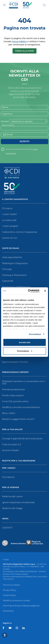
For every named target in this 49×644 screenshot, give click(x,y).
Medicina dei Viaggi (12, 508)
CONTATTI (7, 528)
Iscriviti (24, 141)
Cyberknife (8, 281)
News (5, 519)
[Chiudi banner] (45, 291)
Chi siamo (7, 208)
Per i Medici (9, 468)
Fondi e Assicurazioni (13, 395)
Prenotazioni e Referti (15, 372)
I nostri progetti (10, 226)
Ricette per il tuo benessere (19, 461)
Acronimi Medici (11, 450)
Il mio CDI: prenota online (15, 401)
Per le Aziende (11, 487)
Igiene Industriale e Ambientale (18, 502)
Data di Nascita (8, 125)
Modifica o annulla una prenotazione (21, 407)
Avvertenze (8, 611)
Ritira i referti (9, 413)
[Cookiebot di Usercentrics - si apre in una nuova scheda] (29, 291)
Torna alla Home (25, 51)
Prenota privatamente (13, 390)
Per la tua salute (12, 429)
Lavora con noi (10, 238)
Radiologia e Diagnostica (15, 263)
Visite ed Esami (11, 248)
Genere (5, 121)
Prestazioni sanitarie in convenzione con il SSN (23, 382)
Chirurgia (7, 269)
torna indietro (19, 41)
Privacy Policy (9, 590)
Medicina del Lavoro (12, 496)
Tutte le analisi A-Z (11, 445)
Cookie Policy (9, 595)
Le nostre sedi (9, 220)
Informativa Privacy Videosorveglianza (21, 606)
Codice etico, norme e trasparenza (20, 232)
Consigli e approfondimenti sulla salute (22, 439)
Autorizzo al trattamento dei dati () (22, 150)
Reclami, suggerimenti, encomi (18, 419)
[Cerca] (44, 5)
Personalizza (35, 334)
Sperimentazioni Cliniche (15, 362)
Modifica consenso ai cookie (16, 600)
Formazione (8, 477)
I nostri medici (9, 214)
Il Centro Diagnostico (15, 199)
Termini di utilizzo (11, 585)
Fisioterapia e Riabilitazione (16, 287)
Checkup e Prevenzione (14, 275)
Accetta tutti (24, 342)
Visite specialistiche (12, 257)
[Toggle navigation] (4, 5)
